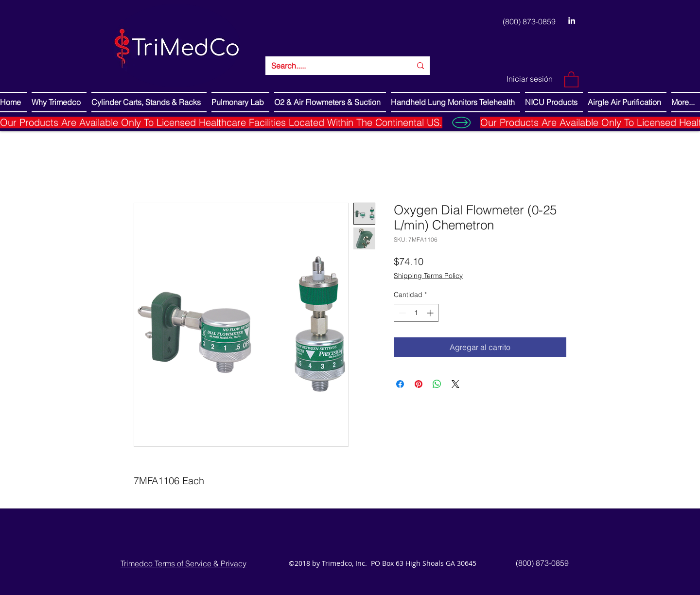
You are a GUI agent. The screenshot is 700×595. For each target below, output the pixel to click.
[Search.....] (334, 66)
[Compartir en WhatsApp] (437, 384)
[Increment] (431, 313)
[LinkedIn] (572, 20)
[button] (571, 79)
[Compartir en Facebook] (400, 384)
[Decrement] (401, 313)
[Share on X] (455, 384)
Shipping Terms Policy (428, 276)
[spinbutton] (416, 313)
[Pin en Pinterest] (419, 384)
